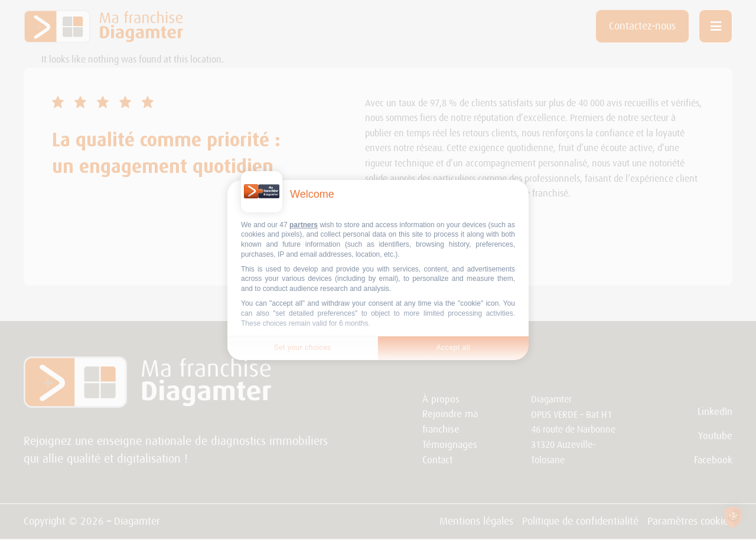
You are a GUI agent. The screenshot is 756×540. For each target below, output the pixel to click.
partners (304, 225)
